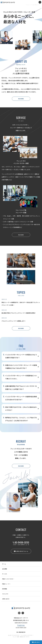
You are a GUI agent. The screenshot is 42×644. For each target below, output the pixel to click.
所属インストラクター (8, 579)
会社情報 (5, 569)
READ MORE (21, 99)
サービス (5, 574)
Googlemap (21, 625)
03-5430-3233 (22, 542)
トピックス (5, 594)
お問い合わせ (6, 599)
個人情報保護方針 (21, 632)
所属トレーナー (6, 584)
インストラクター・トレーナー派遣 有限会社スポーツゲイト (8, 2)
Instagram (19, 613)
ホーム (4, 564)
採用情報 (5, 589)
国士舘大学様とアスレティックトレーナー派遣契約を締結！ (19, 313)
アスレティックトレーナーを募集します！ (14, 321)
